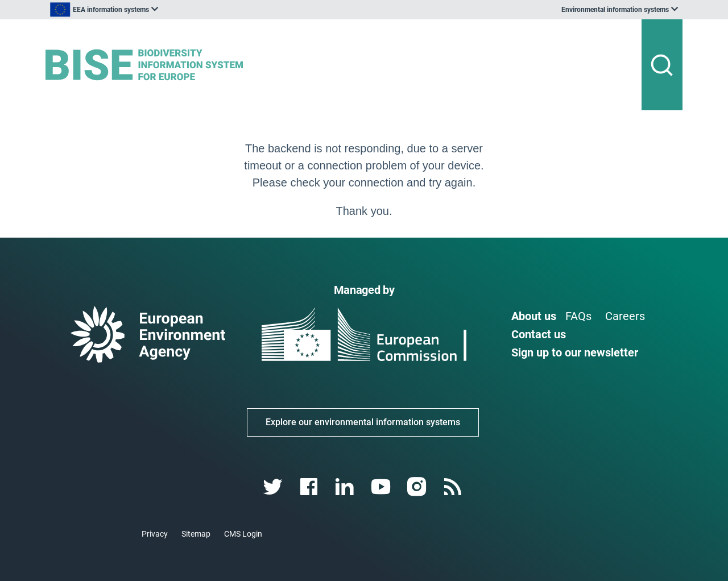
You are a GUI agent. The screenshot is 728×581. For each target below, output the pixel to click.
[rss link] (454, 487)
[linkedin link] (346, 487)
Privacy (155, 534)
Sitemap (196, 534)
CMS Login (243, 534)
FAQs (578, 316)
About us (534, 316)
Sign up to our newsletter (575, 352)
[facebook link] (310, 487)
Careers (625, 316)
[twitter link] (274, 487)
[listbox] (160, 10)
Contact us (539, 334)
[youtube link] (382, 487)
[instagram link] (418, 487)
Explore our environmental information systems (363, 422)
